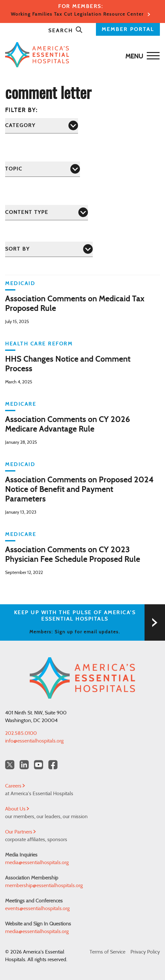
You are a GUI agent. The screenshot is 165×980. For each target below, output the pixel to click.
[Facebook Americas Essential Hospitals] (53, 765)
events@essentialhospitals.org (37, 908)
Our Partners (20, 832)
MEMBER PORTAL (128, 29)
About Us (17, 809)
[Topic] (43, 169)
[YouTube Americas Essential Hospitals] (39, 765)
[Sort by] (49, 249)
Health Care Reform (39, 344)
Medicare (21, 404)
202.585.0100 (21, 733)
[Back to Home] (81, 55)
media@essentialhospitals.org (37, 863)
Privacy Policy (145, 952)
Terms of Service (107, 952)
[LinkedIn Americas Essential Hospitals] (24, 765)
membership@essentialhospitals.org (44, 886)
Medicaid (20, 283)
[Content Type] (47, 212)
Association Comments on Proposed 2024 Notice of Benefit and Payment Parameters (79, 490)
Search (66, 31)
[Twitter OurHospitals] (10, 765)
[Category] (42, 126)
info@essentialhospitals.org (34, 741)
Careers (15, 786)
